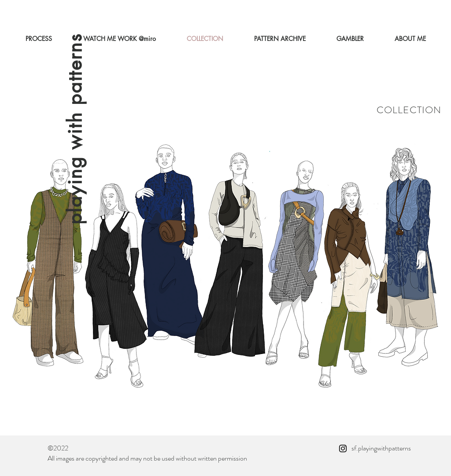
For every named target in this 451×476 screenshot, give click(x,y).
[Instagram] (343, 448)
